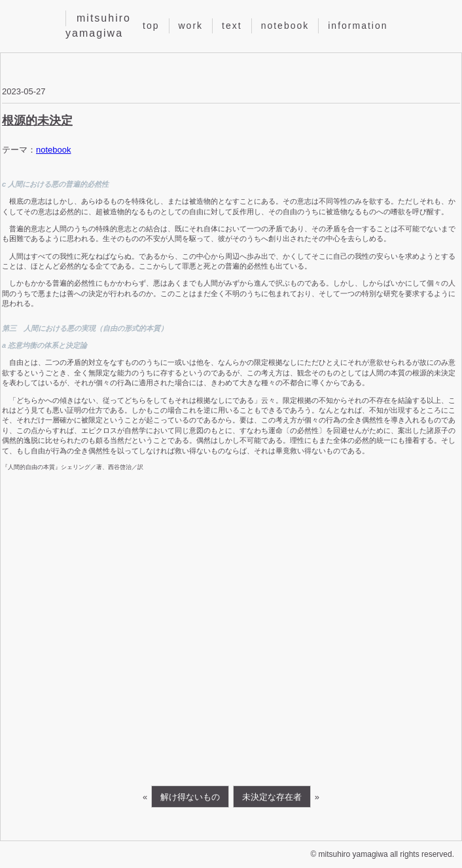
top (151, 26)
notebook (285, 26)
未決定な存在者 (272, 797)
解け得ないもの (190, 797)
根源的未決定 (37, 121)
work (191, 26)
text (232, 26)
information (358, 26)
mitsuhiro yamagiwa (98, 26)
